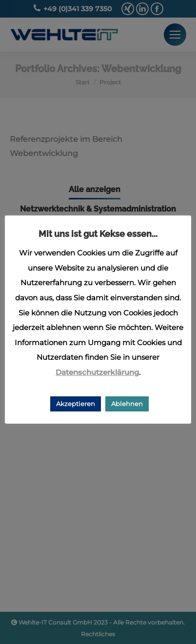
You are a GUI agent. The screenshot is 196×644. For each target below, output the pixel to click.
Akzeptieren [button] (76, 404)
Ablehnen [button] (127, 404)
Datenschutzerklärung (97, 372)
